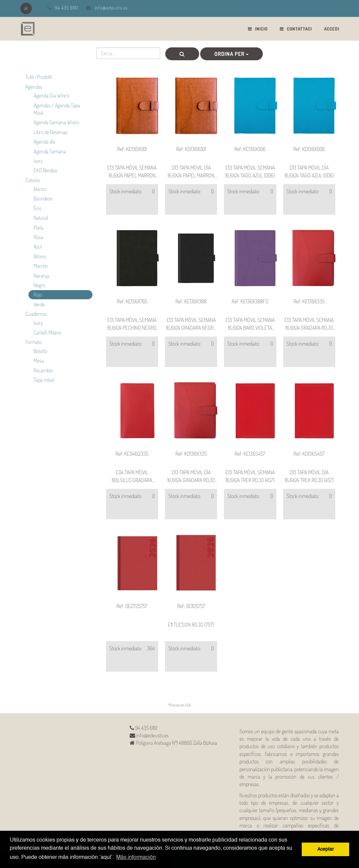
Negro (39, 285)
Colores (33, 180)
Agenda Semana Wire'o (56, 122)
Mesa (39, 361)
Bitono (40, 256)
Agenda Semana (50, 151)
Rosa (38, 237)
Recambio (43, 370)
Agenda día (44, 142)
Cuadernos (36, 314)
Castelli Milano (47, 332)
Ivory (38, 161)
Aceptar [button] (326, 849)
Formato (34, 342)
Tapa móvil (44, 380)
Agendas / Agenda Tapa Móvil (57, 109)
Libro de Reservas (51, 132)
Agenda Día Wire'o (51, 95)
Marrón (41, 266)
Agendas (34, 87)
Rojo (38, 295)
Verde (39, 304)
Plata (38, 227)
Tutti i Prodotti (39, 77)
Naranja (41, 276)
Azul (38, 246)
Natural (41, 218)
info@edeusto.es (111, 8)
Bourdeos (43, 198)
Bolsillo (40, 351)
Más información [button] (136, 858)
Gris (37, 208)
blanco (40, 189)
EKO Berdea (45, 170)
